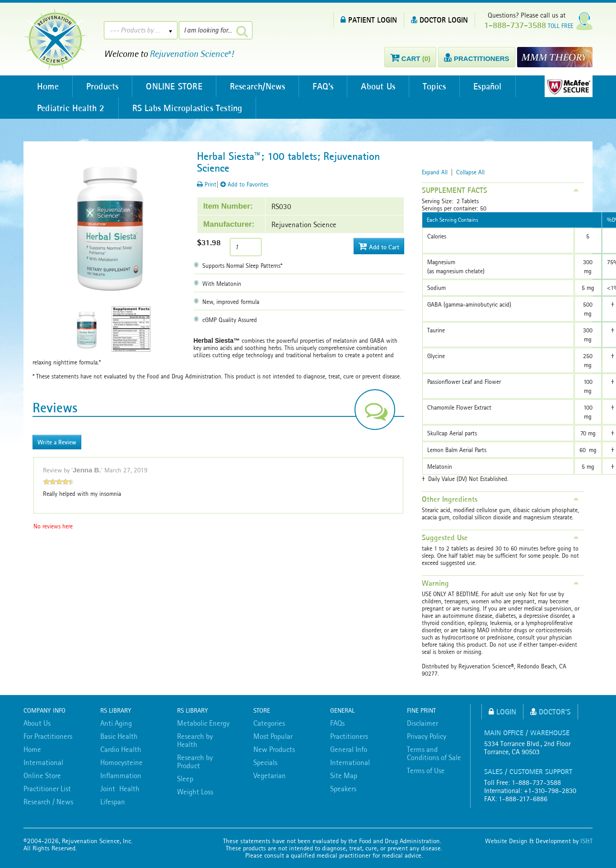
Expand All (435, 172)
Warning (435, 583)
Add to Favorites (244, 184)
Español (487, 86)
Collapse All (470, 172)
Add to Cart (379, 246)
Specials (265, 762)
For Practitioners (48, 736)
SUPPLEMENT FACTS (455, 190)
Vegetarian (270, 775)
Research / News (48, 802)
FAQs (337, 723)
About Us (378, 86)
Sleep (185, 779)
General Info (349, 749)
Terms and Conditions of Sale (434, 753)
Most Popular (273, 736)
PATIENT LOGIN (369, 20)
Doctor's (551, 712)
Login (502, 712)
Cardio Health (121, 749)
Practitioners (349, 736)
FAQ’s (323, 86)
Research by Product (195, 761)
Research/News (258, 86)
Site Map (344, 775)
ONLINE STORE (174, 86)
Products (103, 86)
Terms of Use (426, 770)
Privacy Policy (427, 736)
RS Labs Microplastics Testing (187, 108)
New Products (274, 749)
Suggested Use (445, 537)
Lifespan (113, 802)
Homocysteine (121, 762)
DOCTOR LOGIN (439, 20)
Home (48, 86)
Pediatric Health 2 (71, 108)
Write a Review (57, 442)
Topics (434, 86)
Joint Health (120, 789)
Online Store (42, 775)
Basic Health (119, 736)
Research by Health (195, 740)
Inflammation (121, 775)
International (43, 762)
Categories (269, 723)
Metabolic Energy (203, 723)
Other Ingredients (450, 499)
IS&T (586, 841)
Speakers (343, 789)
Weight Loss (195, 792)
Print (207, 184)
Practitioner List (47, 789)
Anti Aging (116, 723)
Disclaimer (422, 723)
